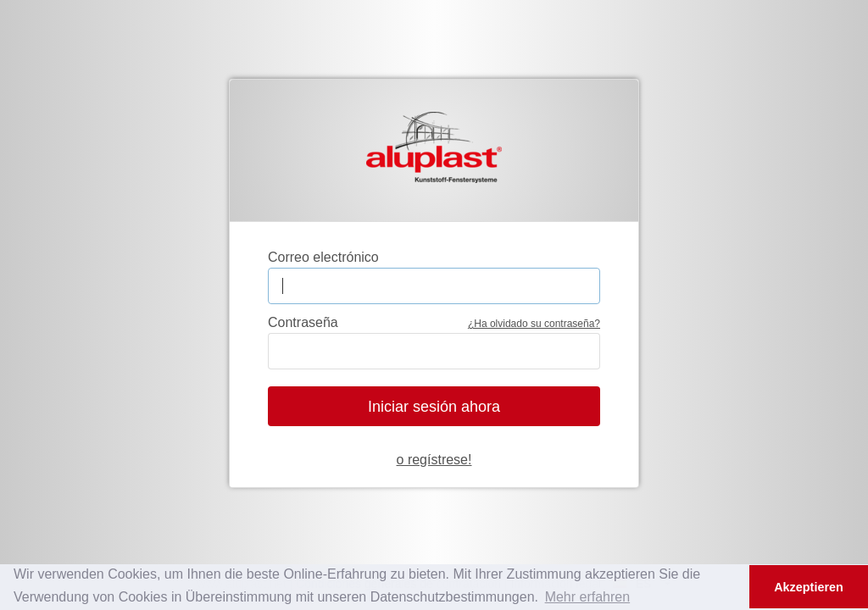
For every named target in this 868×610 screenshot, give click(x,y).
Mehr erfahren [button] (588, 597)
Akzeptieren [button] (809, 587)
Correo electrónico (323, 257)
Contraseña (303, 322)
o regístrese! (434, 460)
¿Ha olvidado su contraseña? (534, 324)
